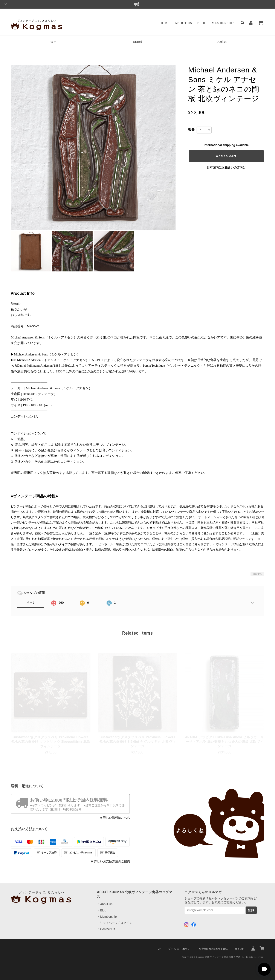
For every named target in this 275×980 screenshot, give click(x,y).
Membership (223, 23)
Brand (137, 42)
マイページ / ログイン (118, 923)
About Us (184, 23)
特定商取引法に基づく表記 (213, 949)
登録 (251, 910)
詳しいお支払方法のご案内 (112, 861)
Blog (202, 23)
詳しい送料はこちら (116, 818)
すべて (31, 603)
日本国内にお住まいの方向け (226, 167)
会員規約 (240, 949)
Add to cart (226, 156)
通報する (257, 574)
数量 (191, 130)
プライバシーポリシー (180, 949)
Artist (222, 42)
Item (53, 42)
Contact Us (108, 929)
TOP (159, 949)
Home (165, 23)
